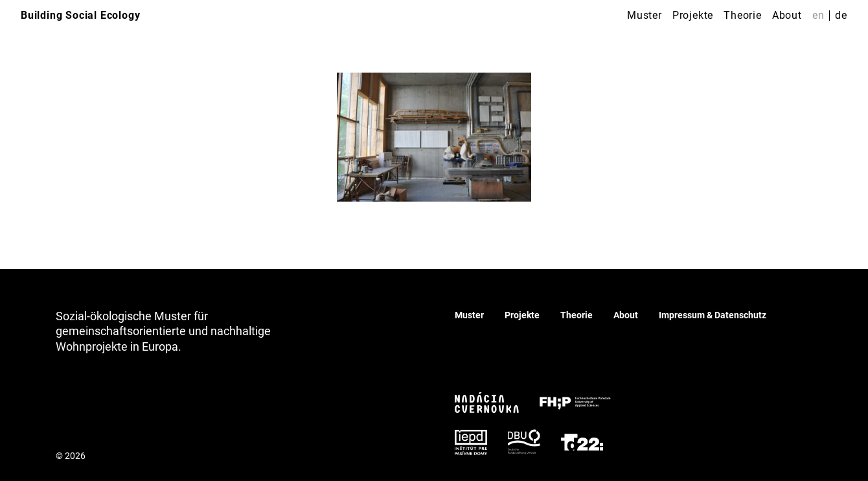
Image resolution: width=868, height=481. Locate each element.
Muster (645, 15)
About (787, 15)
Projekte (693, 15)
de (841, 15)
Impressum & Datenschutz (713, 315)
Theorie (743, 15)
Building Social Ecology (80, 15)
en (818, 15)
